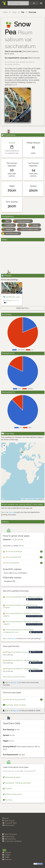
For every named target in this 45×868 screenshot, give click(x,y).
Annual (12, 143)
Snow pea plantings (12, 551)
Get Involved (8, 825)
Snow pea (32, 12)
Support (7, 853)
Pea (23, 12)
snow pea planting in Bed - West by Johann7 (22, 597)
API (4, 850)
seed (19, 540)
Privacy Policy (8, 837)
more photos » (23, 308)
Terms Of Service (10, 834)
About (5, 818)
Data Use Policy (9, 839)
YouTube (8, 800)
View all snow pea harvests (14, 677)
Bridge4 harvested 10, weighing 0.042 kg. (21, 660)
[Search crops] (18, 3)
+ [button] (4, 446)
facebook (7, 859)
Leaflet (24, 499)
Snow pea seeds (11, 563)
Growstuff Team (9, 823)
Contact (6, 855)
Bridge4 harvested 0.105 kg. (15, 652)
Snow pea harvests (12, 557)
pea (22, 546)
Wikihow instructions (12, 794)
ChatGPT (8, 789)
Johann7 (9, 300)
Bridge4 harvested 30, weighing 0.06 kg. (21, 669)
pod (13, 540)
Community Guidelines (12, 841)
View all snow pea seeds (14, 699)
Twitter (6, 857)
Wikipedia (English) (12, 777)
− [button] (4, 449)
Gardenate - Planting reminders (17, 783)
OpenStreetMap (32, 499)
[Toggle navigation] (41, 3)
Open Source (8, 821)
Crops (14, 12)
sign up (11, 512)
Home (5, 12)
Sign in (4, 512)
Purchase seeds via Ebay (14, 705)
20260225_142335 (14, 297)
